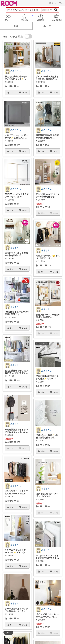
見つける (24, 18)
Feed (8, 18)
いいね (25, 93)
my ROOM (57, 18)
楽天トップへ (56, 3)
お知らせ (41, 18)
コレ (12, 93)
